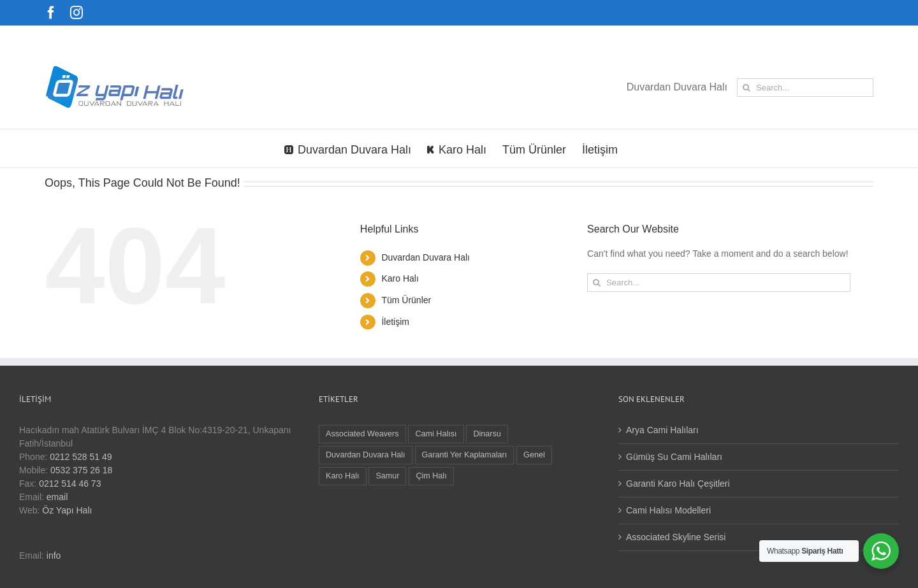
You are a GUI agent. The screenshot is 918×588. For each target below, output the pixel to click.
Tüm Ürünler (406, 300)
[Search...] (805, 88)
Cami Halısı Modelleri (668, 510)
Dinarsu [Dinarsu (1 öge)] (487, 434)
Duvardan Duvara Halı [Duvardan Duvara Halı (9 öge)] (366, 455)
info (54, 556)
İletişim (395, 322)
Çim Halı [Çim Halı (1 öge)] (431, 476)
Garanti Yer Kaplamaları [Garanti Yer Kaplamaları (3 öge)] (465, 455)
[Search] (746, 88)
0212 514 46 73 (70, 484)
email (57, 497)
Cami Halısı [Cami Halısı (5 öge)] (436, 434)
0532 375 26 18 (81, 470)
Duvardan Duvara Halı (426, 257)
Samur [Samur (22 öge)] (387, 476)
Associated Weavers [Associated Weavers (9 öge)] (362, 434)
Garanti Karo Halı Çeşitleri (678, 484)
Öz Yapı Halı (67, 510)
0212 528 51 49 (81, 457)
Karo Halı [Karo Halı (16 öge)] (343, 476)
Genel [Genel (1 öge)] (534, 455)
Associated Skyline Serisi (676, 537)
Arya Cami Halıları (662, 430)
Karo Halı (400, 278)
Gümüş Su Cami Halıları (674, 457)
